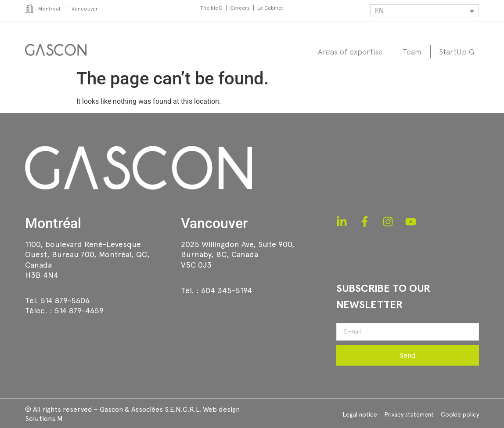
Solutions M (44, 419)
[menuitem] (425, 11)
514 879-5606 (65, 300)
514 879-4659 (79, 310)
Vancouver (214, 223)
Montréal (53, 223)
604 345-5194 (227, 290)
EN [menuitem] (379, 11)
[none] (425, 11)
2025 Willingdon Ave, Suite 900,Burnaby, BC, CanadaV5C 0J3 (238, 254)
